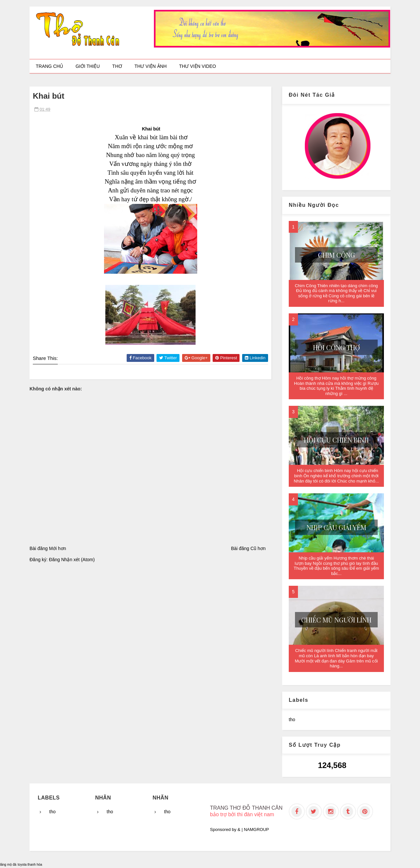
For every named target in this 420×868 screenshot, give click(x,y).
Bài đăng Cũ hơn (248, 548)
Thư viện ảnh (151, 66)
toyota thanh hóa (30, 865)
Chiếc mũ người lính (336, 620)
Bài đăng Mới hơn (48, 548)
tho (292, 720)
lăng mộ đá (8, 865)
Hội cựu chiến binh (336, 440)
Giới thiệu (88, 66)
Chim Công (336, 255)
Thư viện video (198, 66)
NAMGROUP (256, 829)
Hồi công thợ (336, 347)
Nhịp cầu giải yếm (336, 527)
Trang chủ (49, 66)
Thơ (117, 66)
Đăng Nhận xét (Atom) (72, 560)
